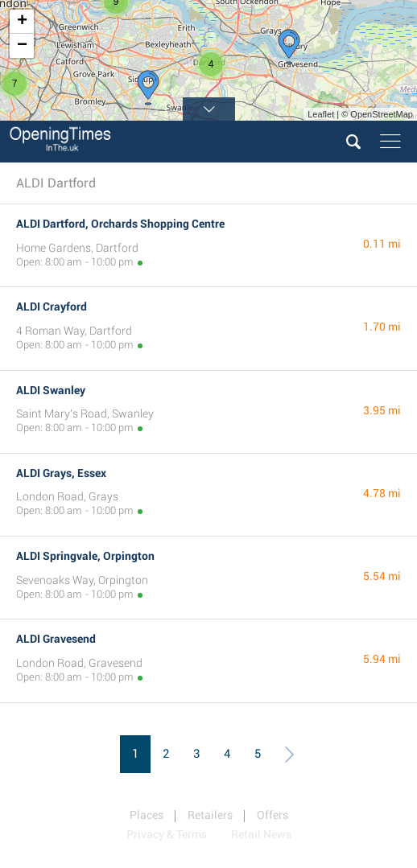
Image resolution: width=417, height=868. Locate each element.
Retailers (210, 815)
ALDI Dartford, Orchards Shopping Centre (120, 224)
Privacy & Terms (167, 834)
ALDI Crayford (52, 306)
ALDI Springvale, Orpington (85, 556)
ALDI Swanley (51, 390)
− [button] (22, 46)
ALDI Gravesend (56, 639)
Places (147, 815)
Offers (272, 815)
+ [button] (22, 22)
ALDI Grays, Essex (61, 473)
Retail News (261, 834)
